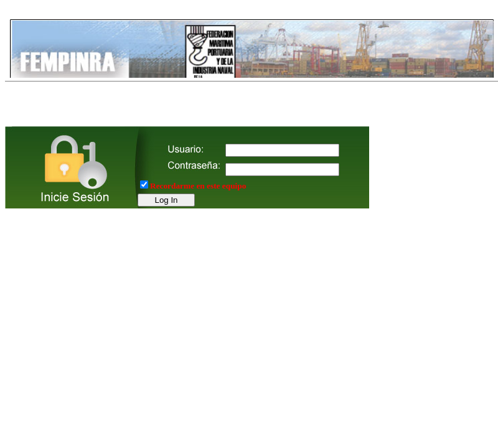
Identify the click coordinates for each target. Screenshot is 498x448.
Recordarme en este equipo (198, 186)
